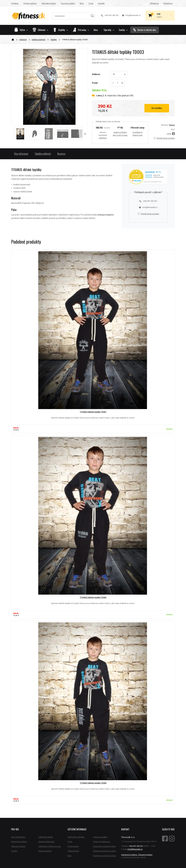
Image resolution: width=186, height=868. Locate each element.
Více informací (21, 154)
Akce (96, 30)
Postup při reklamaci (101, 842)
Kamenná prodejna (19, 842)
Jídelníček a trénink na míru (50, 846)
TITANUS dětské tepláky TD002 (93, 597)
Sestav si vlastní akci (145, 30)
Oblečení (23, 40)
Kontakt (101, 3)
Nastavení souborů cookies (104, 856)
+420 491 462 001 (110, 15)
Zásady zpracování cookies (104, 851)
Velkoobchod (73, 851)
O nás (91, 3)
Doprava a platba (68, 3)
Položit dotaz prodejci (164, 138)
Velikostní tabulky (46, 837)
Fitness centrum (30, 3)
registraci (103, 138)
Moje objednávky (18, 837)
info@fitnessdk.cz (131, 15)
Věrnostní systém (49, 3)
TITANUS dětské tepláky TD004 (93, 783)
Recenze (61, 154)
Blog (82, 3)
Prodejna (15, 3)
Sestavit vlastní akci (46, 842)
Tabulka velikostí (43, 154)
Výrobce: (165, 125)
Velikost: (96, 74)
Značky (123, 30)
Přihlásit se (154, 3)
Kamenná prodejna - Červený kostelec (137, 855)
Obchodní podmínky (76, 837)
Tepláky (54, 40)
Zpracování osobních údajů (104, 846)
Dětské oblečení (39, 40)
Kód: (173, 129)
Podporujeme (73, 846)
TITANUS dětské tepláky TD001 (93, 412)
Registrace (168, 3)
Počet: (95, 83)
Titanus (172, 125)
